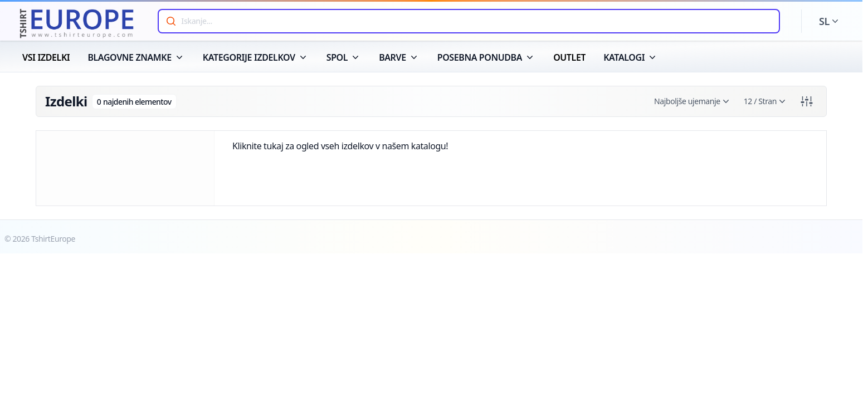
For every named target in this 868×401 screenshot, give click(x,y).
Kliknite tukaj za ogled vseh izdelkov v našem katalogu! (340, 146)
